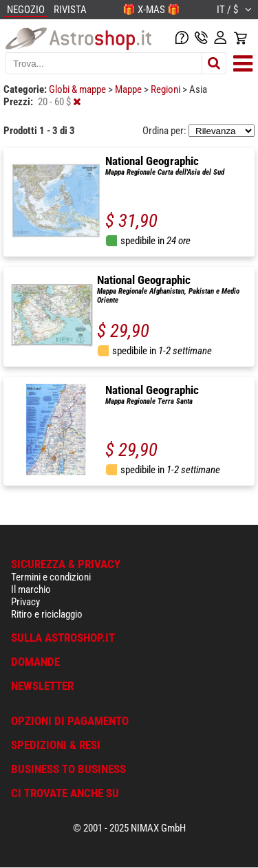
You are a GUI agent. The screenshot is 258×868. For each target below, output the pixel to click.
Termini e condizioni (51, 577)
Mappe (129, 89)
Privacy (25, 602)
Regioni (166, 89)
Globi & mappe (78, 89)
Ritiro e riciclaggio (47, 614)
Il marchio (31, 589)
